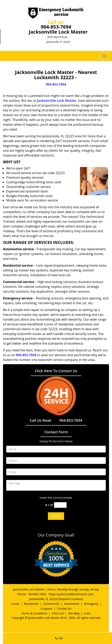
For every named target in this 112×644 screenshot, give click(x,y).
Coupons (47, 609)
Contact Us (64, 609)
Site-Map (74, 613)
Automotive (72, 604)
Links (87, 613)
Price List (58, 613)
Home (15, 604)
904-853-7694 (56, 27)
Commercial (51, 604)
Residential (31, 604)
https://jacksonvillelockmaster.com (71, 594)
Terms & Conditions (34, 613)
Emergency (91, 604)
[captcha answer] (60, 505)
